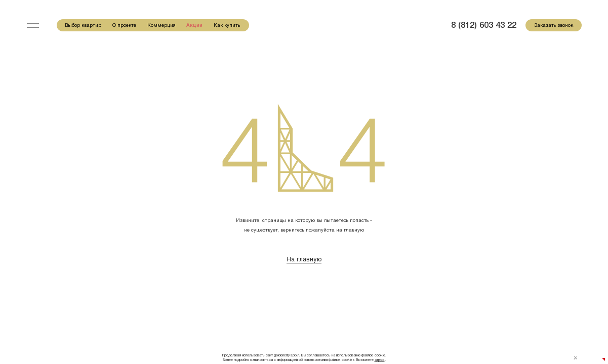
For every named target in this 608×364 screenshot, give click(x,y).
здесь (380, 360)
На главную (304, 259)
